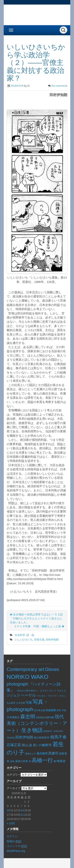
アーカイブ (14, 788)
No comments (59, 86)
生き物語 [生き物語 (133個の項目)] (32, 730)
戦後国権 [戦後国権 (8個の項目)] (51, 710)
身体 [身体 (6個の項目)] (12, 761)
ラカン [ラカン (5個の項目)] (62, 696)
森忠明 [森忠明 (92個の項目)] (28, 717)
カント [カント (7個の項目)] (53, 691)
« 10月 (11, 823)
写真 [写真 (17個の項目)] (29, 702)
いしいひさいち (24, 640)
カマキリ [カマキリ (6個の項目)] (44, 691)
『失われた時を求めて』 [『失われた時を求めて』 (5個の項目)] (27, 691)
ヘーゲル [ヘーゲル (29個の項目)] (28, 695)
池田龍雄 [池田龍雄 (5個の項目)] (40, 717)
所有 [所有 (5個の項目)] (59, 710)
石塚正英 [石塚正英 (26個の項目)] (14, 745)
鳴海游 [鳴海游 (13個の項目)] (61, 761)
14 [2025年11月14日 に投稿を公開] (22, 810)
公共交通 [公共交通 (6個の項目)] (21, 703)
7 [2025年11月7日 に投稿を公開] (22, 806)
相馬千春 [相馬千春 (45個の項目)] (58, 737)
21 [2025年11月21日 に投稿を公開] (22, 815)
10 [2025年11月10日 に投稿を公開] (8, 810)
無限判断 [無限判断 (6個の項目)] (50, 717)
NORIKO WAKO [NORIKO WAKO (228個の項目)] (28, 677)
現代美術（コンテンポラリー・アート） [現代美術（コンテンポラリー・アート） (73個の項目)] (37, 723)
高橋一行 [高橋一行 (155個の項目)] (42, 760)
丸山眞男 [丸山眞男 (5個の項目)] (11, 703)
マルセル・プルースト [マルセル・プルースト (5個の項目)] (48, 696)
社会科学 (20, 635)
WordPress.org (16, 851)
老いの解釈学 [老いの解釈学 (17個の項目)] (42, 745)
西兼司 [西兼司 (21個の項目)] (53, 753)
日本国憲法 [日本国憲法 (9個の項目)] (13, 717)
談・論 (30, 635)
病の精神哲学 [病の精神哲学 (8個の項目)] (42, 738)
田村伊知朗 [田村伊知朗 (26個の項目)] (24, 737)
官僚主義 (39, 640)
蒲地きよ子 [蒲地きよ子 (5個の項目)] (30, 754)
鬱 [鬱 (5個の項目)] (55, 761)
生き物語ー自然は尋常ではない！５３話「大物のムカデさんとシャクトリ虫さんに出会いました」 (36, 618)
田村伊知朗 (52, 640)
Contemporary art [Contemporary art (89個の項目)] (25, 669)
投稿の (14, 841)
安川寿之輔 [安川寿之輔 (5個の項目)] (39, 710)
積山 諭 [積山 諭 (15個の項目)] (27, 745)
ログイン (12, 836)
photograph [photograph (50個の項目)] (17, 684)
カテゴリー (14, 775)
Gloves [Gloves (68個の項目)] (52, 669)
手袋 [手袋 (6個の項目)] (64, 710)
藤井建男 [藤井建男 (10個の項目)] (42, 754)
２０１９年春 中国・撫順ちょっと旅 (39, 626)
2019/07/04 (17, 86)
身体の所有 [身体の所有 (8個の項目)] (22, 761)
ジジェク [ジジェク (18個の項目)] (13, 695)
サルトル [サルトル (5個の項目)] (62, 691)
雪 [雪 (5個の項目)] (30, 761)
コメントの (17, 846)
